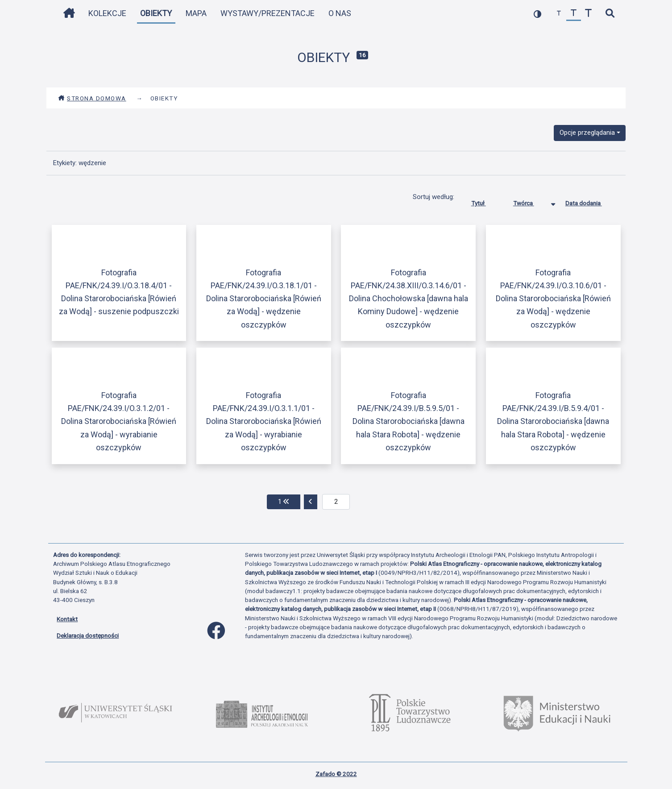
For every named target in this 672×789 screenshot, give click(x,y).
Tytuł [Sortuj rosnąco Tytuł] (485, 201)
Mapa (196, 13)
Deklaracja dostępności (88, 635)
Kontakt (67, 619)
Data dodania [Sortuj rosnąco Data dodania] (590, 201)
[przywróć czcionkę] (574, 14)
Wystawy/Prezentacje (268, 13)
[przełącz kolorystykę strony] (537, 14)
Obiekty (156, 13)
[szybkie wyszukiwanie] (610, 14)
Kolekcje (107, 13)
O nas (340, 13)
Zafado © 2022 (336, 774)
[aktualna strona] (336, 502)
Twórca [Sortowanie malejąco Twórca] (530, 201)
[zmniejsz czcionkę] (559, 14)
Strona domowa (92, 98)
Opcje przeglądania (587, 133)
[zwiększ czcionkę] (588, 14)
